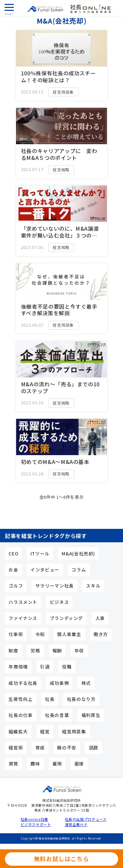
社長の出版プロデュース (84, 819)
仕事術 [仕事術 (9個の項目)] (16, 634)
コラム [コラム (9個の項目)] (79, 569)
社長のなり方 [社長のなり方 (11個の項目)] (81, 699)
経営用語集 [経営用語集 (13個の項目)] (74, 731)
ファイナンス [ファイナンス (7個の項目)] (23, 618)
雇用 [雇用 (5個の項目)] (57, 763)
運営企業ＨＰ (76, 825)
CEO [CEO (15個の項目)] (13, 553)
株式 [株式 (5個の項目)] (86, 683)
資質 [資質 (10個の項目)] (13, 763)
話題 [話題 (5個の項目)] (94, 747)
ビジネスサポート (36, 825)
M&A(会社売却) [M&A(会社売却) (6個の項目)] (78, 553)
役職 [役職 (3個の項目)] (67, 666)
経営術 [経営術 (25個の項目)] (16, 747)
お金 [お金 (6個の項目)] (13, 569)
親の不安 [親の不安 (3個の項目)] (67, 747)
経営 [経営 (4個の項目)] (45, 731)
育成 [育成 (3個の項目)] (40, 747)
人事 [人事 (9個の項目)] (100, 618)
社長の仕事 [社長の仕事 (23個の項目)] (20, 715)
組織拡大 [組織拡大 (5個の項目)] (18, 731)
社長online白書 (34, 819)
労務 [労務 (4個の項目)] (35, 650)
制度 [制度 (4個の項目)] (13, 650)
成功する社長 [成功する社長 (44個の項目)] (23, 683)
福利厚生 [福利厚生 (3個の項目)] (91, 715)
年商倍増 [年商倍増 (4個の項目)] (18, 666)
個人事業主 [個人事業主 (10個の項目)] (69, 634)
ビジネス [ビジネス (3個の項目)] (60, 602)
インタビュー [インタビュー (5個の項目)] (45, 569)
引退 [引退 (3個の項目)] (45, 666)
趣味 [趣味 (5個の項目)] (35, 763)
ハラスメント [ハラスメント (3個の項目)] (23, 602)
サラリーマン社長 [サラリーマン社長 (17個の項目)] (55, 586)
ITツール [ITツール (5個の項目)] (40, 553)
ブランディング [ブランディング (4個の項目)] (66, 618)
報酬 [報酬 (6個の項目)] (57, 650)
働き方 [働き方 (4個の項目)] (101, 634)
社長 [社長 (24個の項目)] (50, 699)
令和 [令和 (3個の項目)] (40, 634)
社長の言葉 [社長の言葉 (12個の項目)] (57, 715)
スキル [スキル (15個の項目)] (93, 586)
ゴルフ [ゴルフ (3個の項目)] (16, 586)
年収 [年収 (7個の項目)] (79, 650)
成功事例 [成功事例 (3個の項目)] (60, 683)
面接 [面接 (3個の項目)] (79, 763)
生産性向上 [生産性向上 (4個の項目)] (20, 699)
